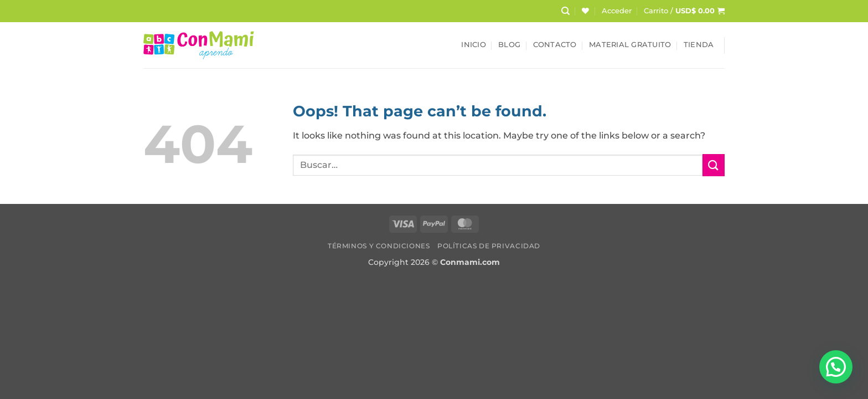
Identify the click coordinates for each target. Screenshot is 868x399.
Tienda (699, 45)
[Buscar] (565, 11)
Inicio (474, 45)
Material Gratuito (630, 45)
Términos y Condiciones (379, 246)
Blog (509, 45)
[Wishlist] (585, 11)
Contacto (555, 45)
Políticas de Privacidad (489, 246)
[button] (617, 11)
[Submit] (714, 165)
